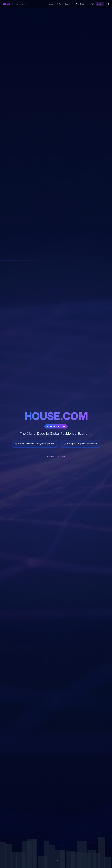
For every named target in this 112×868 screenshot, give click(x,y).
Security (68, 4)
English (100, 4)
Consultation (80, 4)
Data (59, 4)
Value (51, 4)
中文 (92, 4)
